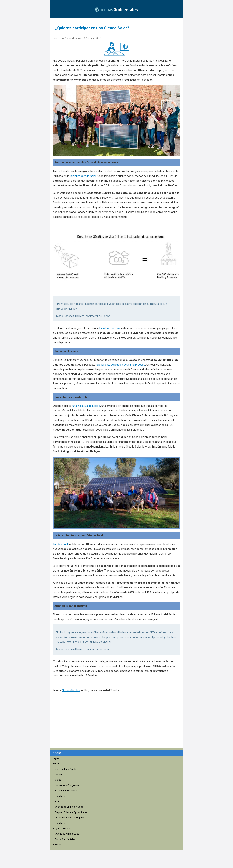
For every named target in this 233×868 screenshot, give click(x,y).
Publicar (57, 845)
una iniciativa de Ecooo (86, 406)
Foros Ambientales (65, 839)
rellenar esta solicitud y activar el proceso (120, 365)
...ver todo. (61, 796)
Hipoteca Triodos (110, 328)
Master (59, 774)
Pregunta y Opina (62, 828)
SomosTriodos (71, 690)
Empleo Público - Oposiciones (71, 812)
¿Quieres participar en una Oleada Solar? (92, 28)
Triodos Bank (61, 544)
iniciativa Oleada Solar (83, 176)
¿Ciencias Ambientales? (68, 834)
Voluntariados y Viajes (67, 791)
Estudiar (57, 764)
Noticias (57, 753)
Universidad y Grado (66, 769)
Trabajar (57, 801)
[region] (118, 726)
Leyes (56, 758)
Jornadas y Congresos (67, 785)
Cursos (59, 780)
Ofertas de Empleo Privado (69, 807)
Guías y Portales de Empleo (70, 818)
